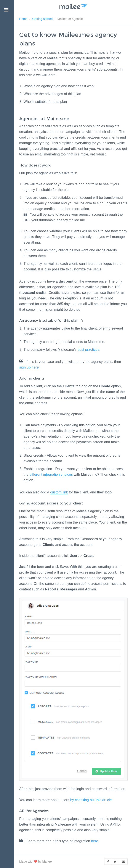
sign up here (29, 367)
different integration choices (51, 474)
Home (23, 19)
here (95, 841)
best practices (88, 350)
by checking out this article (91, 800)
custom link (59, 492)
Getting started (42, 19)
